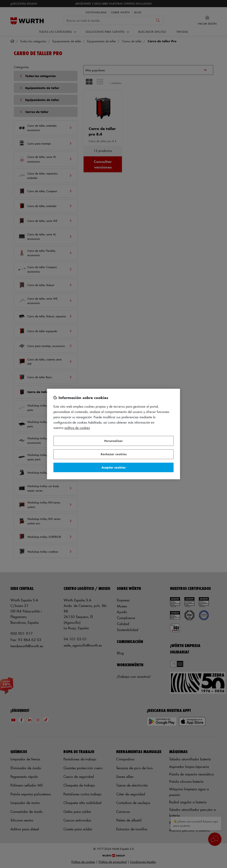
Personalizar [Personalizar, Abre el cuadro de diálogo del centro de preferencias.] (113, 441)
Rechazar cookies (114, 454)
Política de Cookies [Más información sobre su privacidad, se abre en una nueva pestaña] (77, 428)
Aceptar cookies (113, 467)
